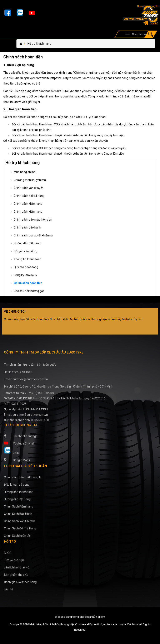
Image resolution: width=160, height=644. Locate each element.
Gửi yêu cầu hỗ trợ (26, 251)
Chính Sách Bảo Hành (18, 514)
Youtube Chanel (19, 443)
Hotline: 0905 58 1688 (18, 372)
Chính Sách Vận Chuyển (19, 521)
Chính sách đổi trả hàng (29, 196)
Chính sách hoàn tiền (28, 283)
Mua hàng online (25, 172)
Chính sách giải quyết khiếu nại (34, 235)
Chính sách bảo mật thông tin (33, 220)
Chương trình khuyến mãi (30, 180)
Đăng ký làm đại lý (25, 275)
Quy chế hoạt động (26, 267)
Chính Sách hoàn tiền (18, 536)
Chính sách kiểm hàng (28, 204)
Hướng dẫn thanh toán (19, 492)
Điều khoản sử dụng (17, 485)
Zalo (11, 451)
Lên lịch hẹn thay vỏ (17, 567)
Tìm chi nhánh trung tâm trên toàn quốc (30, 365)
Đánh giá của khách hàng (20, 582)
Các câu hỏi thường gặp (29, 291)
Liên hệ (151, 23)
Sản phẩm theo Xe (16, 575)
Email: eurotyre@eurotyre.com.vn (26, 379)
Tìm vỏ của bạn (14, 560)
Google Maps (17, 460)
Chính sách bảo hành (27, 227)
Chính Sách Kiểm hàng (19, 506)
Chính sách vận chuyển (29, 188)
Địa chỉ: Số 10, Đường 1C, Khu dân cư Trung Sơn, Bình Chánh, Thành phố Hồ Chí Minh (59, 386)
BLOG (8, 553)
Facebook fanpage (21, 436)
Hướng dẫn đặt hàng (27, 243)
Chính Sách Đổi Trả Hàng (20, 528)
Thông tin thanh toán (27, 259)
